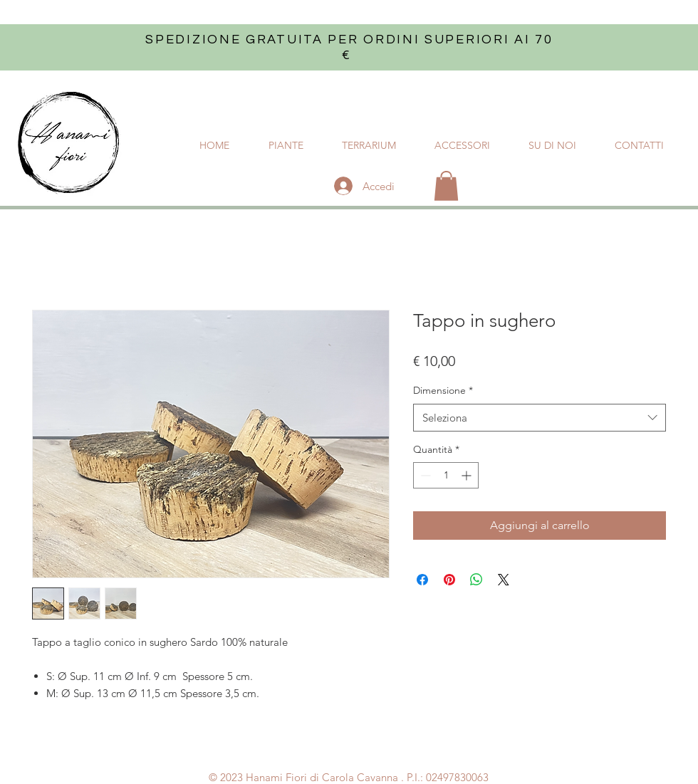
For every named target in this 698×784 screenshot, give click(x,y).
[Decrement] (424, 475)
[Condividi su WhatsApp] (476, 580)
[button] (446, 186)
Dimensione (443, 390)
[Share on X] (504, 580)
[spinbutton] (446, 475)
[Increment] (468, 475)
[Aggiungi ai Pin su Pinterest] (449, 580)
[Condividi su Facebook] (422, 580)
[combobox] (540, 418)
